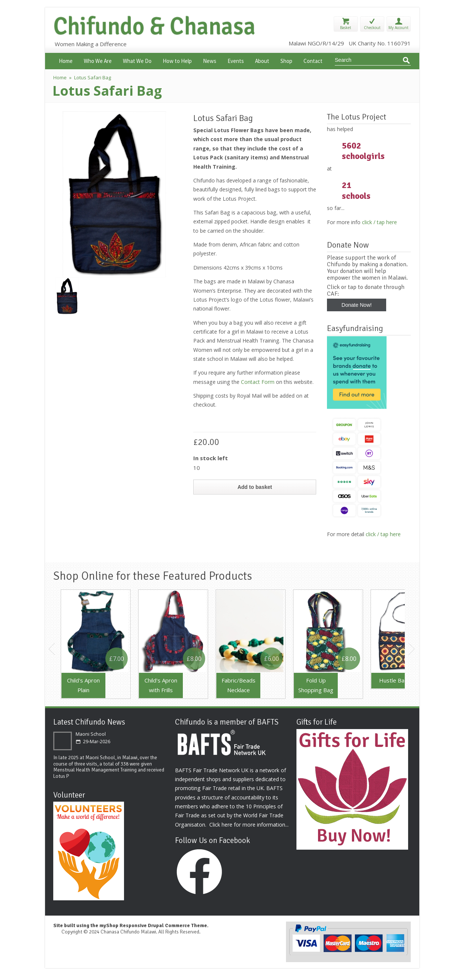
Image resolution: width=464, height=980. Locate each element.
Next (412, 649)
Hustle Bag (393, 680)
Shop (286, 60)
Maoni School (91, 734)
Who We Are (98, 60)
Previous (52, 649)
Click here (221, 825)
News (210, 60)
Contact (313, 60)
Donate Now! (357, 305)
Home (66, 60)
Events (236, 60)
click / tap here (379, 222)
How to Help (177, 60)
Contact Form (258, 382)
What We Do (137, 60)
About (262, 60)
